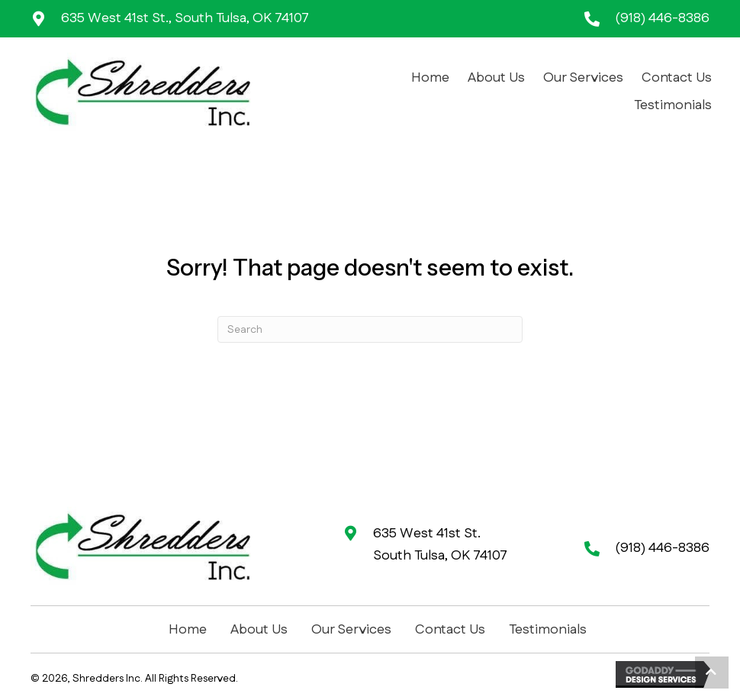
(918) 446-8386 (662, 18)
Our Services (351, 630)
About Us (259, 630)
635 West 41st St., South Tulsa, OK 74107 (185, 18)
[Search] (370, 329)
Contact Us (450, 630)
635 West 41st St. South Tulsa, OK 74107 (440, 545)
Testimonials (548, 630)
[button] (712, 673)
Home (188, 630)
